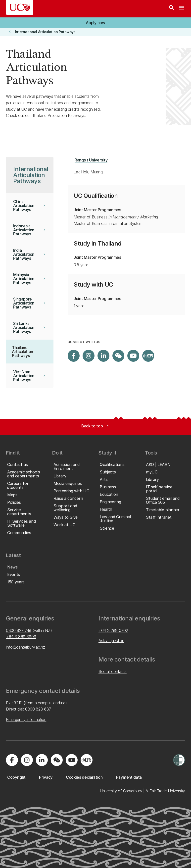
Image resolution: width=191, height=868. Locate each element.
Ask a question (111, 641)
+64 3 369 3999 (21, 637)
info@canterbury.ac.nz (25, 647)
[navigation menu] (182, 9)
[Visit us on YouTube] (133, 356)
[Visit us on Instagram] (89, 356)
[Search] (172, 9)
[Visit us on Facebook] (74, 356)
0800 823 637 (38, 709)
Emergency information (26, 719)
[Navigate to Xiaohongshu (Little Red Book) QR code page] (148, 356)
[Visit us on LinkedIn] (103, 356)
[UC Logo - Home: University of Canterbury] (20, 7)
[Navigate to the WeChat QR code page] (118, 356)
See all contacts (113, 671)
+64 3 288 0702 (113, 630)
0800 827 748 (19, 630)
